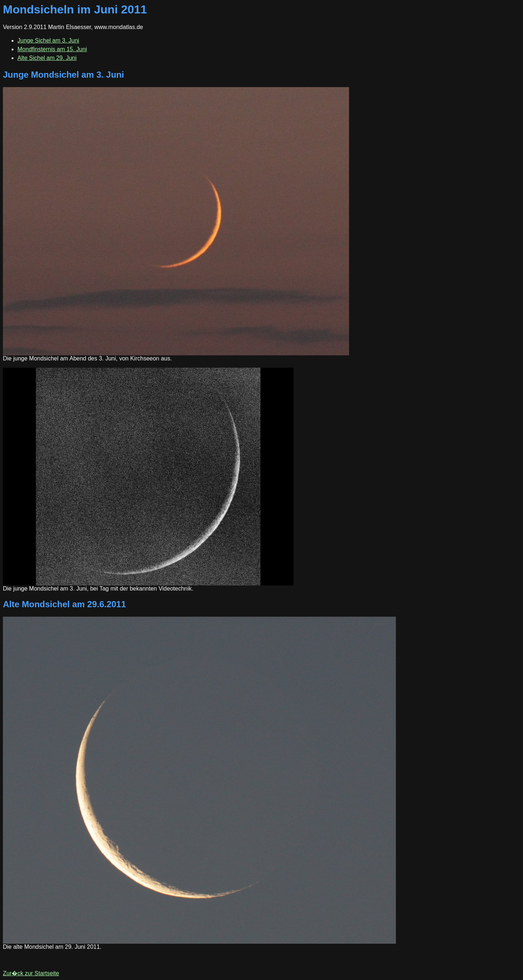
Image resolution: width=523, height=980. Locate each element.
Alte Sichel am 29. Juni (47, 58)
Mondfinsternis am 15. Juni (52, 49)
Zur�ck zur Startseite (31, 973)
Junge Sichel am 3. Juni (48, 40)
